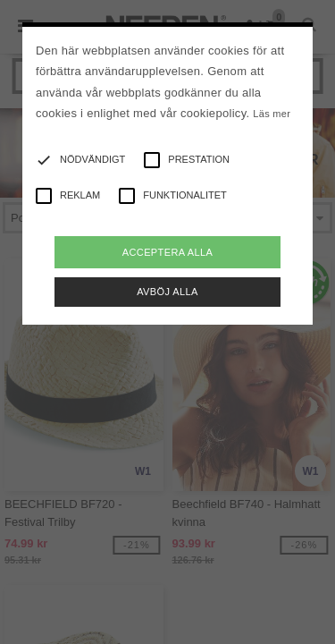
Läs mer (272, 114)
